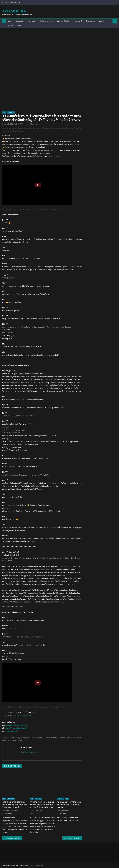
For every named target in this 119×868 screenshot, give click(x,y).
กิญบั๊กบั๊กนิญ (22, 738)
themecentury (38, 866)
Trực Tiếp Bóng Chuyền (22, 715)
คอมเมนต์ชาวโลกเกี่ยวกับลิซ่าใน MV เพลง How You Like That (69, 805)
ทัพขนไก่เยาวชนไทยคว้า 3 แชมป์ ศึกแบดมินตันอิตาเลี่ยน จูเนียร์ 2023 (14, 838)
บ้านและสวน (91, 21)
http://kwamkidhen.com (29, 752)
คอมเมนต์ (20, 21)
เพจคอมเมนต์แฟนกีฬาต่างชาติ (17, 725)
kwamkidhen (14, 11)
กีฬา (4, 113)
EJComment (24, 124)
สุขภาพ (10, 25)
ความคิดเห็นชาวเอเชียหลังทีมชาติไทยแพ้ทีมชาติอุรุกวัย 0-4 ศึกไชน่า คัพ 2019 (42, 805)
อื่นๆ (67, 799)
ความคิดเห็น (31, 738)
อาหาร (19, 25)
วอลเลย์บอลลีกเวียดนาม (67, 738)
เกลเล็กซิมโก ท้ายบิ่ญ (16, 741)
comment (13, 738)
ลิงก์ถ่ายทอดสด (46, 21)
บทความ (32, 21)
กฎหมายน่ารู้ (77, 21)
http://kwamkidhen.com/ (17, 728)
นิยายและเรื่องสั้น (63, 21)
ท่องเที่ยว (102, 21)
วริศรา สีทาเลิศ (53, 738)
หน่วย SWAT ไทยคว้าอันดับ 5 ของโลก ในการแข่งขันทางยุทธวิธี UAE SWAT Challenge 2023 (73, 838)
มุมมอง (45, 738)
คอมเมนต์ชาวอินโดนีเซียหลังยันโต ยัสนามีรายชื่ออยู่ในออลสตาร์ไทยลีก (15, 805)
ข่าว (9, 21)
